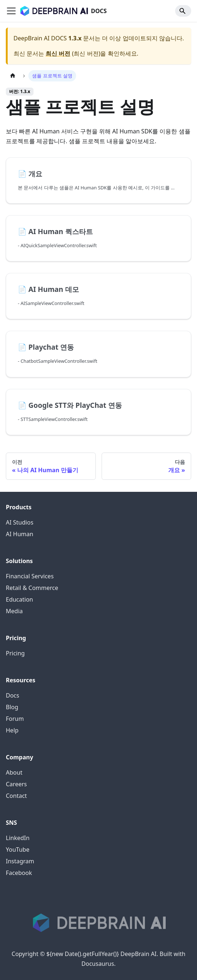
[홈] (13, 76)
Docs (13, 695)
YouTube (18, 850)
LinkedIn (18, 838)
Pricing (15, 653)
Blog (12, 707)
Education (19, 599)
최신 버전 (58, 53)
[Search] (183, 11)
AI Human (19, 534)
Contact (16, 796)
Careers (16, 784)
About (14, 772)
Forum (15, 719)
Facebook (19, 873)
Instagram (20, 861)
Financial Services (30, 576)
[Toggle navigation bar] (11, 11)
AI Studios (20, 522)
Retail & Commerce (32, 588)
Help (12, 730)
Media (14, 611)
